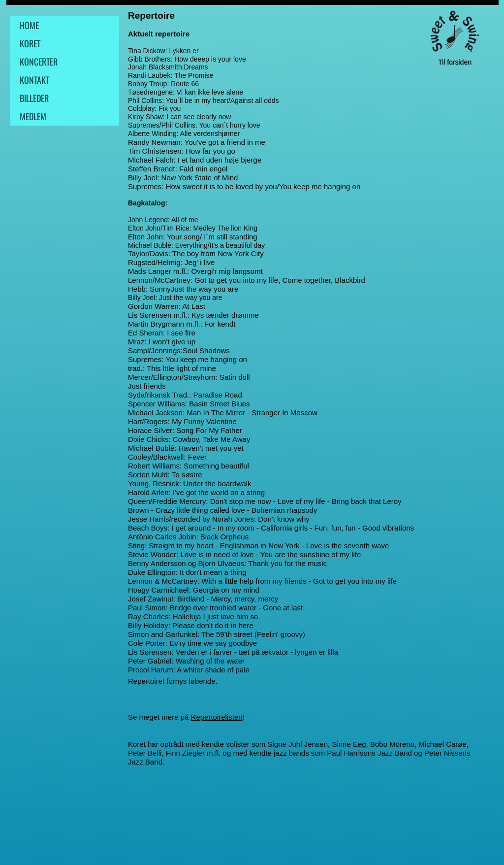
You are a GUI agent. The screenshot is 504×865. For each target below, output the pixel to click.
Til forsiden (455, 62)
